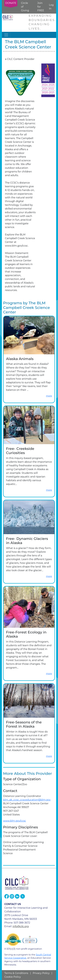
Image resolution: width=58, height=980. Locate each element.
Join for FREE (41, 7)
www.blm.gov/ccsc (15, 821)
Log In (51, 7)
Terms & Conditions (16, 973)
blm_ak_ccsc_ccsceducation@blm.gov (27, 800)
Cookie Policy (13, 977)
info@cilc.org (21, 926)
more (49, 396)
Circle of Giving (25, 7)
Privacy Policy (41, 973)
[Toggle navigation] (6, 35)
